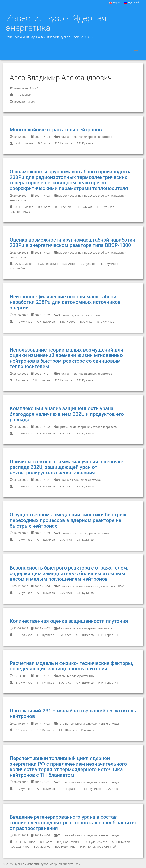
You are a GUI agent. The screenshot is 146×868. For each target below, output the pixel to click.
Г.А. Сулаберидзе (95, 842)
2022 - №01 (40, 480)
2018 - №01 (40, 676)
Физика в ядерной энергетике (78, 315)
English (116, 2)
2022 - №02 (40, 427)
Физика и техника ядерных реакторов (83, 137)
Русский (132, 2)
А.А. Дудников (20, 846)
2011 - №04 (40, 835)
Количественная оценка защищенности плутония (69, 621)
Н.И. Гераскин (48, 264)
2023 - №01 (40, 374)
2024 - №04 (40, 137)
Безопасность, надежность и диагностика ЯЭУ (89, 586)
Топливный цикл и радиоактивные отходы (87, 723)
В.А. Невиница (65, 846)
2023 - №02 (40, 315)
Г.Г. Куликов (64, 143)
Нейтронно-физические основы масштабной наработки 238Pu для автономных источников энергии (65, 302)
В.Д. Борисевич (68, 842)
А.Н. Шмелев (24, 143)
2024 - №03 (40, 195)
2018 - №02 (40, 628)
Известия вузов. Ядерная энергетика (56, 23)
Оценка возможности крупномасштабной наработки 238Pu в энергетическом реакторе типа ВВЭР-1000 (73, 243)
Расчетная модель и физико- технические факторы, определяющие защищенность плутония (71, 666)
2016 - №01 (40, 782)
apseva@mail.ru (24, 101)
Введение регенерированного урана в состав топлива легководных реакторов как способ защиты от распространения (73, 822)
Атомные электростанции (75, 676)
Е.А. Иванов (42, 846)
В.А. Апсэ (44, 143)
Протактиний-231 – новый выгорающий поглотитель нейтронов (73, 714)
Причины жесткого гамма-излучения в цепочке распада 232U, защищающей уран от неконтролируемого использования (66, 467)
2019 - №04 (40, 586)
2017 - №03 (40, 723)
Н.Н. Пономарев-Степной (98, 846)
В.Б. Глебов (63, 207)
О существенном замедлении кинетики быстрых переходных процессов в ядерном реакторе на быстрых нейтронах (68, 520)
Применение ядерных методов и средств (86, 427)
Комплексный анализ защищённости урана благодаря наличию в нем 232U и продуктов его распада (67, 414)
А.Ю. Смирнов (25, 842)
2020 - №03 (40, 533)
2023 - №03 (40, 252)
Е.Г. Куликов (85, 143)
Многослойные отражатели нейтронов (56, 130)
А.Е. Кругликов (20, 211)
